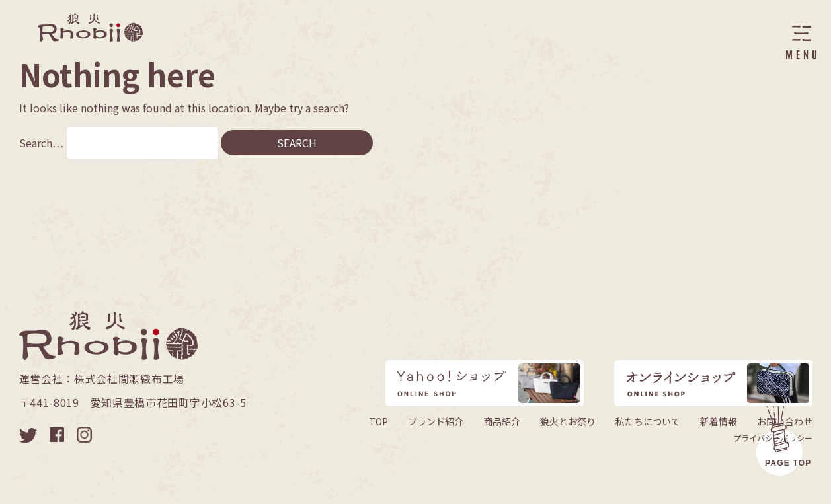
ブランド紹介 (436, 421)
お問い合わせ (785, 421)
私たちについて (648, 421)
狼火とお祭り (568, 421)
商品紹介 (502, 421)
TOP (378, 421)
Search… (41, 143)
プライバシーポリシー (773, 438)
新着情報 (719, 421)
